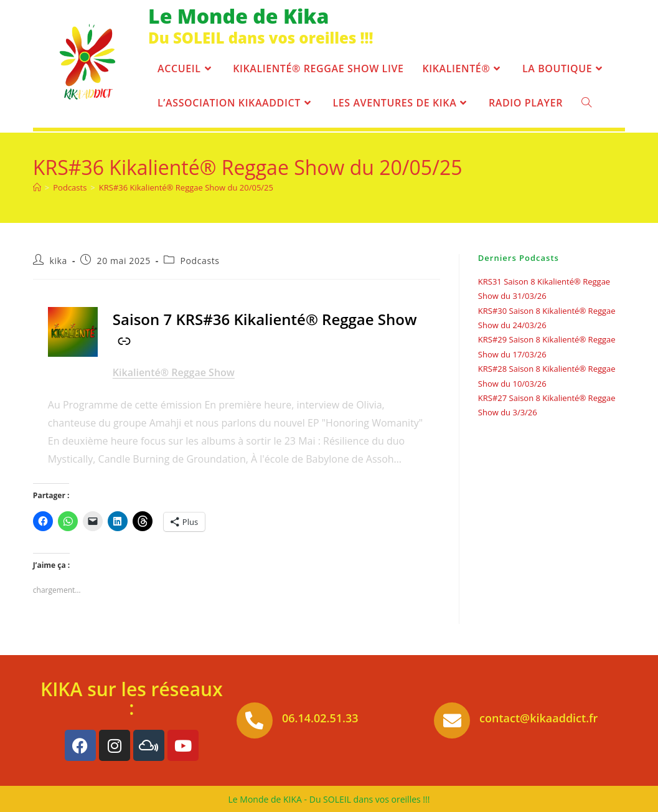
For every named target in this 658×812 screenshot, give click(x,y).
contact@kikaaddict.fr (538, 718)
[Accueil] (37, 187)
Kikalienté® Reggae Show (174, 372)
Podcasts (200, 261)
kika (58, 261)
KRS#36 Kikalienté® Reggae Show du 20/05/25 (186, 187)
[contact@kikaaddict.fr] (452, 720)
